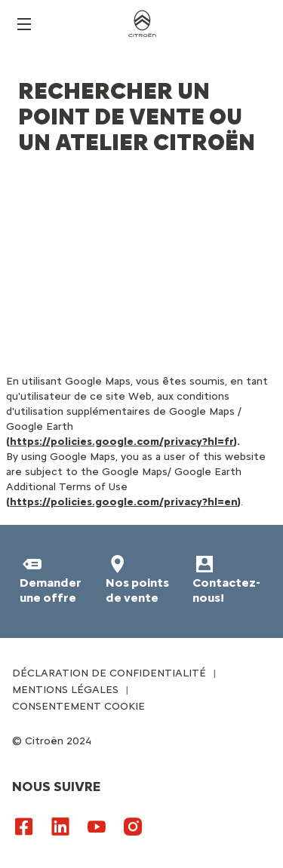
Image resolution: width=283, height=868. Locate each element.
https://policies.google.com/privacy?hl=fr (122, 442)
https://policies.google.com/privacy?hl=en (124, 502)
